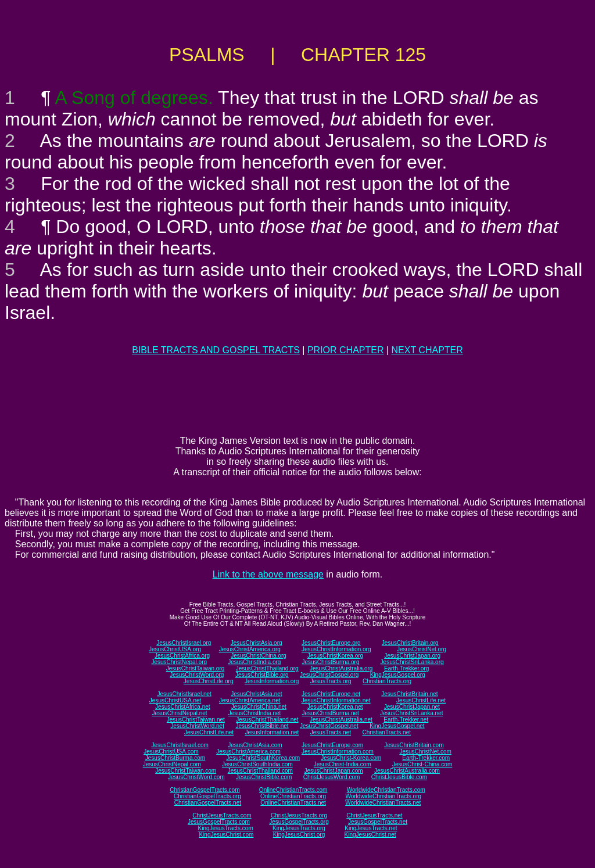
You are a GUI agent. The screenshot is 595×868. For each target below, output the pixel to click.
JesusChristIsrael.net (184, 694)
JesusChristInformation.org (336, 649)
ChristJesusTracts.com (222, 815)
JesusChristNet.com (425, 752)
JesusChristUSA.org (175, 649)
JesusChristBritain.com (414, 745)
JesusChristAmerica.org (250, 649)
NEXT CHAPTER (427, 350)
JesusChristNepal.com (172, 764)
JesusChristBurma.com (175, 758)
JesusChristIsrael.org (184, 643)
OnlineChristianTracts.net (293, 803)
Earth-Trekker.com (426, 758)
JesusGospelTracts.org (299, 822)
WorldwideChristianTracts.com (386, 790)
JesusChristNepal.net (180, 713)
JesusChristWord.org (197, 675)
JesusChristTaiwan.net (196, 720)
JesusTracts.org (331, 681)
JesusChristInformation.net (336, 700)
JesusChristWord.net (197, 726)
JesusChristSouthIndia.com (257, 764)
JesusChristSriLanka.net (411, 713)
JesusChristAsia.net (256, 694)
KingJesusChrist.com (226, 835)
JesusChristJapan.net (412, 707)
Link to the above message (268, 574)
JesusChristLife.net (421, 700)
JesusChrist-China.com (422, 764)
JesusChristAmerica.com (248, 752)
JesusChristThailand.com (260, 771)
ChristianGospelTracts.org (207, 796)
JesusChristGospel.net (329, 726)
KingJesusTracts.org (299, 828)
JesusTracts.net (331, 732)
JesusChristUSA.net (175, 700)
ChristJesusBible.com (399, 777)
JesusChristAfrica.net (182, 707)
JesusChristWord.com (196, 777)
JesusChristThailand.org (267, 668)
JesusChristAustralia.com (407, 771)
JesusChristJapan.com (333, 771)
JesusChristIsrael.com (180, 745)
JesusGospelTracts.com (219, 822)
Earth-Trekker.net (406, 720)
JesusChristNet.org (422, 649)
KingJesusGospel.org (398, 675)
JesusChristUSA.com (171, 752)
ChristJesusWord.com (332, 777)
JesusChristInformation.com (338, 752)
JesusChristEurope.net (331, 694)
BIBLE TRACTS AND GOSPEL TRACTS (216, 350)
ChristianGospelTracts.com (205, 790)
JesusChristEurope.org (331, 643)
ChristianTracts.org (387, 681)
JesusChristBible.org (262, 675)
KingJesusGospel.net (397, 726)
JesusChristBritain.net (409, 694)
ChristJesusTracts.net (374, 815)
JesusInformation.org (272, 681)
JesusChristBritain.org (410, 643)
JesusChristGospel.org (329, 675)
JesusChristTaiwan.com (186, 771)
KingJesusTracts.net (371, 828)
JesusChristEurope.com (332, 745)
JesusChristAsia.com (255, 745)
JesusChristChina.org (259, 656)
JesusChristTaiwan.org (196, 668)
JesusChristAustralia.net (341, 720)
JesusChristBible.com (264, 777)
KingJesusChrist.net (370, 835)
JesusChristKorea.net (335, 707)
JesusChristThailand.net (267, 720)
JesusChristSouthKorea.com (263, 758)
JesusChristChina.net (259, 707)
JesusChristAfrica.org (182, 656)
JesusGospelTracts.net (378, 822)
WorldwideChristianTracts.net (383, 803)
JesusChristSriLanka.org (412, 662)
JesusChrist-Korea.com (351, 758)
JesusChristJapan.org (412, 656)
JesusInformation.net (272, 732)
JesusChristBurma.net (331, 713)
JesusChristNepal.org (179, 662)
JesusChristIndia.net (255, 713)
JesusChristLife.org (209, 681)
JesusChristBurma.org (331, 662)
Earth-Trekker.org (406, 668)
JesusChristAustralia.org (341, 668)
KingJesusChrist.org (299, 835)
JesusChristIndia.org (254, 662)
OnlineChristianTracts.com (293, 790)
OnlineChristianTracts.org (293, 796)
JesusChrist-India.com (343, 764)
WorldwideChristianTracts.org (383, 796)
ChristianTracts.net (386, 732)
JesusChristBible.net (262, 726)
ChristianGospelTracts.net (208, 803)
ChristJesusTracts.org (299, 815)
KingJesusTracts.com (226, 828)
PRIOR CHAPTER (346, 350)
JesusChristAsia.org (257, 643)
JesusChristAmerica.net (250, 700)
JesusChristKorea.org (335, 656)
